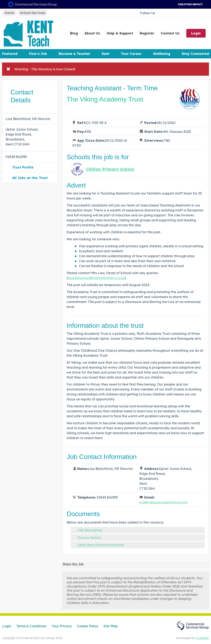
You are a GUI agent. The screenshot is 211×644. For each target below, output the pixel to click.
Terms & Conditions (31, 626)
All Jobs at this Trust (30, 178)
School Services (33, 13)
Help (120, 33)
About (92, 33)
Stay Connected (195, 54)
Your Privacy (62, 626)
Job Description (90, 530)
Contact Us (170, 33)
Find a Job (38, 54)
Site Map (111, 626)
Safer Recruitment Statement (101, 545)
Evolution (203, 638)
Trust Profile (23, 167)
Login (196, 33)
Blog (74, 33)
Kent (106, 54)
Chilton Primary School (110, 169)
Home (9, 13)
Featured (10, 54)
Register (147, 33)
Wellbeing (162, 54)
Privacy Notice (89, 538)
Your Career (131, 54)
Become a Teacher (74, 54)
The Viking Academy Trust (105, 99)
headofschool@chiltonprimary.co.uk (96, 278)
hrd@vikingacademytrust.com (163, 502)
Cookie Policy (88, 626)
